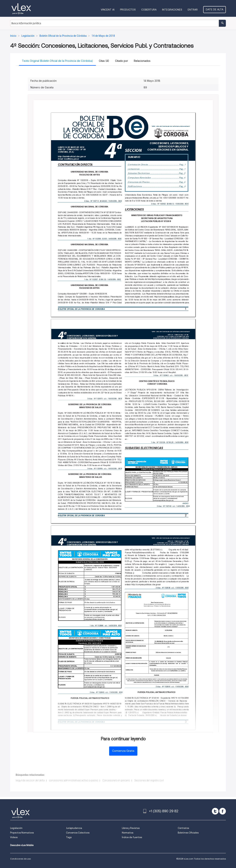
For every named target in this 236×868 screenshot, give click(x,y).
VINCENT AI (108, 10)
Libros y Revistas (131, 828)
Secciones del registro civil (149, 780)
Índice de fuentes (132, 837)
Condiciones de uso (20, 859)
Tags (69, 837)
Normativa (128, 833)
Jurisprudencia (74, 828)
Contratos (183, 828)
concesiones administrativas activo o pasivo (73, 780)
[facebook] (223, 811)
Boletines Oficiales (188, 833)
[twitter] (215, 811)
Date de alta (215, 9)
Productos (128, 10)
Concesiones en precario (116, 780)
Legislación (16, 828)
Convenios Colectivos (78, 833)
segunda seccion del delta (30, 780)
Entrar (193, 10)
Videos (14, 837)
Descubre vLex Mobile (22, 845)
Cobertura (149, 10)
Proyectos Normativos (22, 833)
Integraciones (172, 10)
